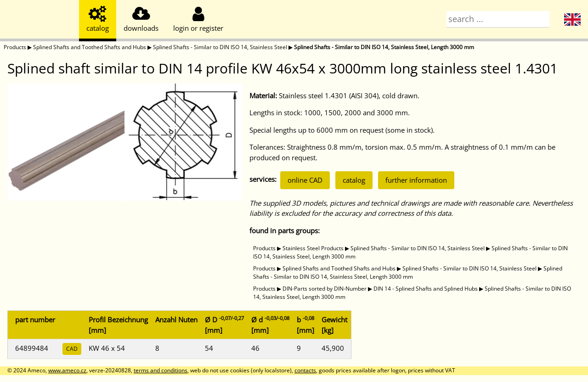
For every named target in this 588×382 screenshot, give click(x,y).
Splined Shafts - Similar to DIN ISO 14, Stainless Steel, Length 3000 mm (384, 47)
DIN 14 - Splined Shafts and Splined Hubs (426, 289)
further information (416, 180)
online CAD (305, 180)
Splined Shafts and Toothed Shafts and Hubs (90, 47)
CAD (72, 349)
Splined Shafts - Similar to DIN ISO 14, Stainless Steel (220, 47)
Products (15, 47)
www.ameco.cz (67, 370)
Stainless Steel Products (313, 248)
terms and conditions (161, 370)
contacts (305, 370)
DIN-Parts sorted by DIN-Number (325, 289)
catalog (354, 180)
